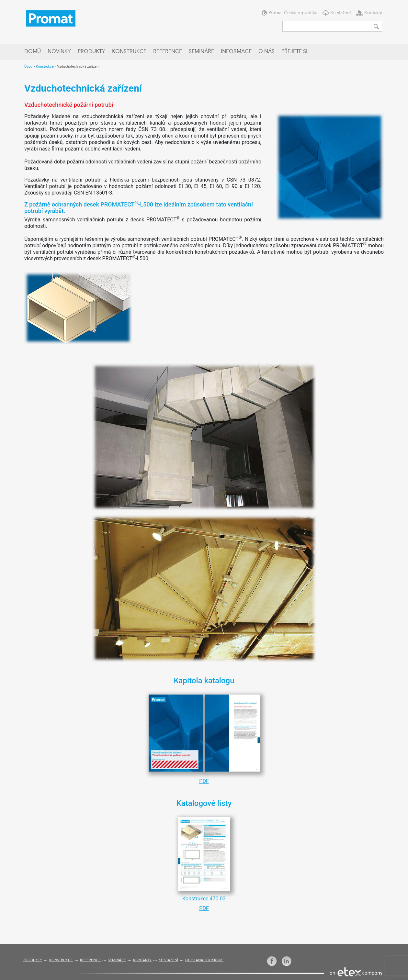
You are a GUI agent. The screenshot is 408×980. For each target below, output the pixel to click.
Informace (236, 52)
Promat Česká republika (293, 13)
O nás (266, 52)
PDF (204, 781)
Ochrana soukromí (204, 960)
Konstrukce (129, 52)
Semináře (201, 52)
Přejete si (294, 52)
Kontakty (373, 13)
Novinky (59, 52)
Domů (33, 52)
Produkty (91, 52)
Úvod (28, 67)
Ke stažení (341, 13)
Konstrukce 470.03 (204, 899)
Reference (168, 52)
